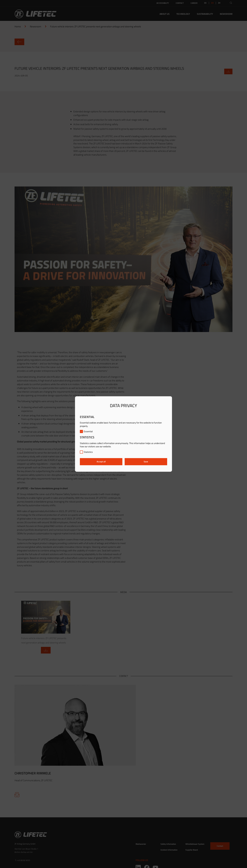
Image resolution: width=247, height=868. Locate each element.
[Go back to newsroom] (124, 42)
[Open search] (231, 3)
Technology (183, 14)
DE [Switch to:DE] (205, 3)
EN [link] (212, 3)
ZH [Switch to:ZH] (219, 3)
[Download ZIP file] (228, 71)
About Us (165, 14)
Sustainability (205, 14)
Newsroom (226, 14)
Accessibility (163, 3)
